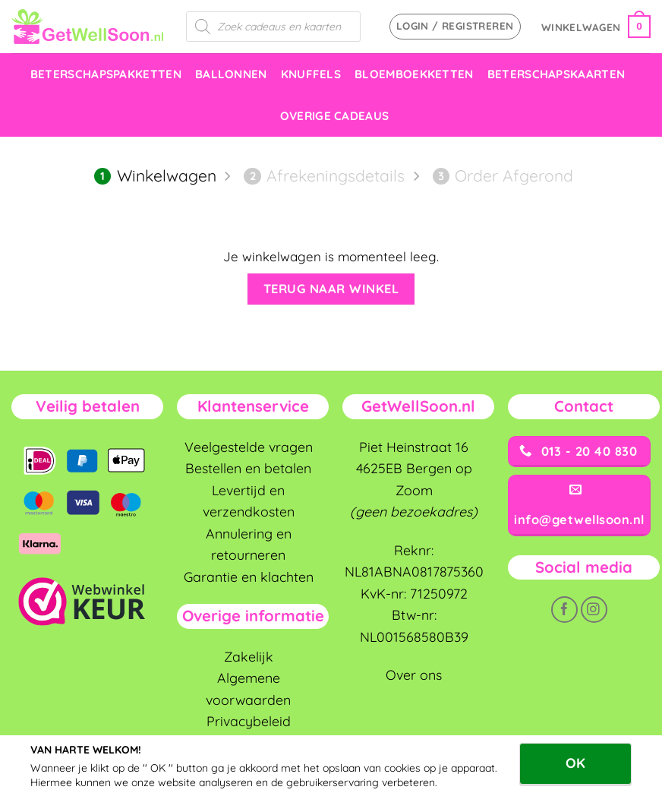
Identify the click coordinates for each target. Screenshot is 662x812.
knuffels (311, 74)
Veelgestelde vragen (249, 447)
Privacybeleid (249, 721)
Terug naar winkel (331, 289)
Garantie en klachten (249, 577)
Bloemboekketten (414, 74)
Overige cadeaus (335, 116)
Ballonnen (231, 74)
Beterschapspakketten (106, 74)
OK (575, 763)
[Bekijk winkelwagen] (596, 27)
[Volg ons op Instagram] (594, 610)
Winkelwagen (155, 175)
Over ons (414, 675)
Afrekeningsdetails (324, 175)
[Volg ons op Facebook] (564, 610)
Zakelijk (249, 656)
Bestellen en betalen (248, 468)
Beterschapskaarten (556, 74)
